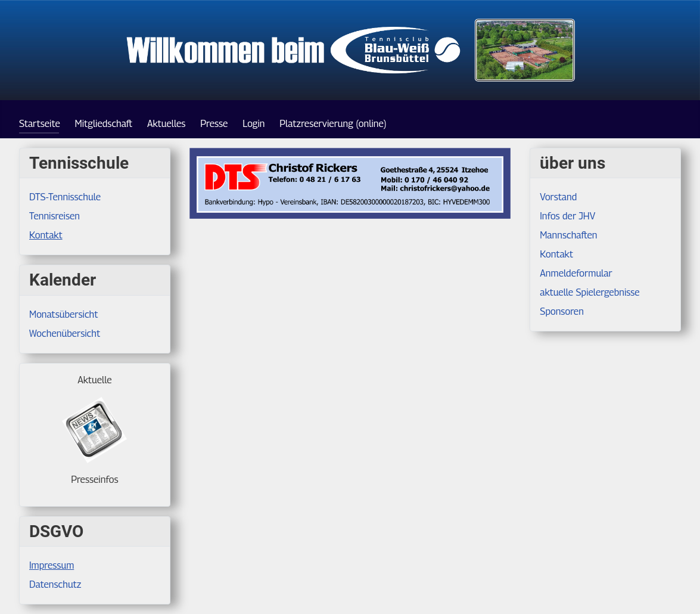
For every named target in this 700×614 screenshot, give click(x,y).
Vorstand (558, 197)
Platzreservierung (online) (333, 124)
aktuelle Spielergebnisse (589, 292)
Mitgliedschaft (104, 124)
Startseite (40, 124)
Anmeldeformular (576, 273)
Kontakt (46, 235)
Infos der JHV (567, 216)
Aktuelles (167, 124)
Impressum (52, 565)
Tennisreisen (55, 216)
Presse (214, 124)
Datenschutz (55, 584)
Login (253, 124)
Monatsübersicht (64, 314)
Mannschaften (568, 235)
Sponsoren (562, 311)
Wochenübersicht (65, 334)
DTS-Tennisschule (65, 197)
